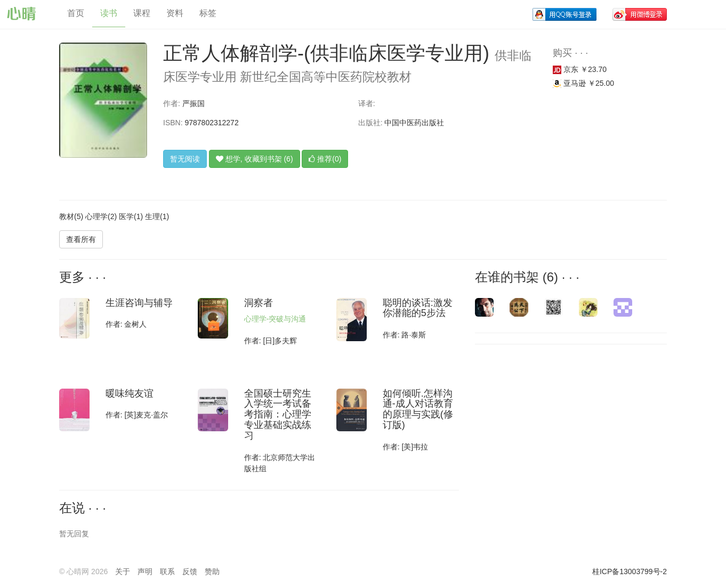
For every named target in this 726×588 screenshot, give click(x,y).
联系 (167, 571)
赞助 (212, 571)
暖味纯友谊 (130, 393)
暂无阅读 (185, 159)
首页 (76, 13)
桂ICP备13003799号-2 (630, 571)
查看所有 (81, 239)
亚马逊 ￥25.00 (583, 83)
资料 (175, 13)
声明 (145, 571)
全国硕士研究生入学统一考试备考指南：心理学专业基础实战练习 (278, 414)
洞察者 (259, 303)
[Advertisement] (547, 422)
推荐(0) (325, 159)
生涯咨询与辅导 (139, 303)
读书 (109, 13)
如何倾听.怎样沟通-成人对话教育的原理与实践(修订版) (418, 409)
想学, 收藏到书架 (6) (255, 159)
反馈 (190, 571)
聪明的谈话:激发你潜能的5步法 (418, 308)
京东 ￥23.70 (580, 69)
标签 (208, 13)
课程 (142, 13)
